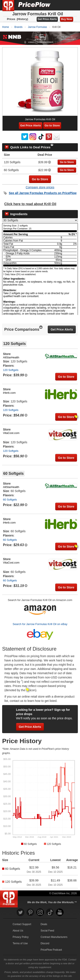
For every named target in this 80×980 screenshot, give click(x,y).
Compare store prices (40, 187)
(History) (22, 19)
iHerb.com (9, 393)
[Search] (63, 5)
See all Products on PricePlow (43, 193)
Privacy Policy (21, 937)
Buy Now (66, 19)
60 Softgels (10, 500)
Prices (11, 19)
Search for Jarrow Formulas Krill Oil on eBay (40, 624)
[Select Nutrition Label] (40, 220)
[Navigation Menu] (72, 5)
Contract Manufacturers (54, 937)
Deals (44, 924)
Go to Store (52, 125)
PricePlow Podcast (51, 950)
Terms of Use (20, 943)
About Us (18, 931)
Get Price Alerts (47, 19)
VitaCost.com (11, 433)
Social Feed (47, 931)
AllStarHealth (11, 357)
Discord (45, 943)
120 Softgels (11, 370)
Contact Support (22, 924)
